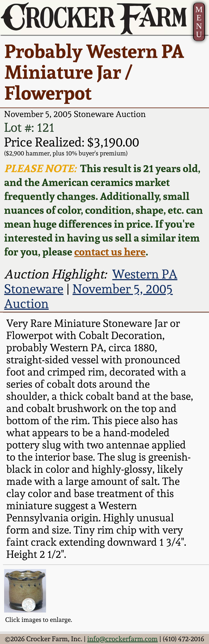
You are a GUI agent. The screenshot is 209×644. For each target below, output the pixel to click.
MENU (199, 22)
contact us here (110, 252)
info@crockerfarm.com (123, 639)
